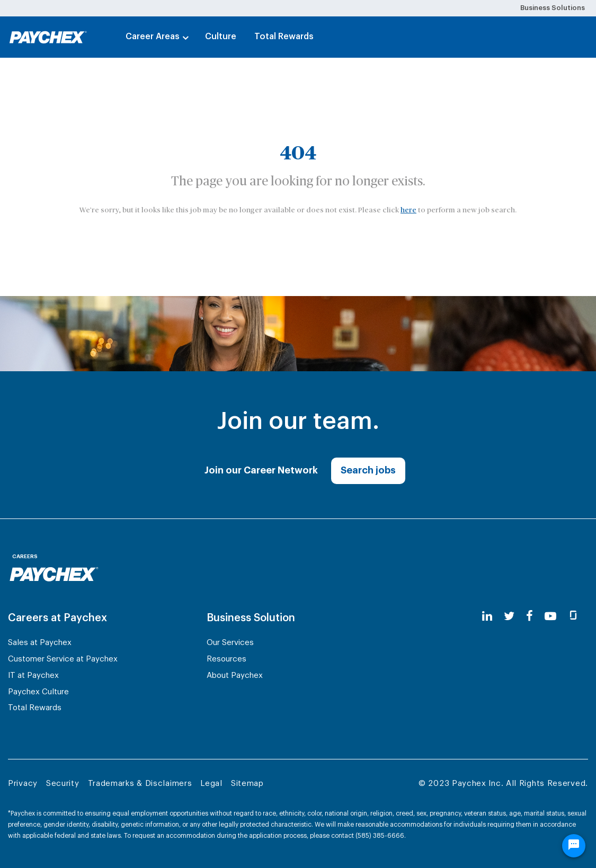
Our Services (230, 643)
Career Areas (153, 37)
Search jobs (368, 470)
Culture (221, 37)
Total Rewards (284, 37)
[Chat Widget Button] (574, 846)
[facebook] (530, 617)
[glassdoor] (573, 617)
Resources (226, 659)
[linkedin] (487, 617)
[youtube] (550, 617)
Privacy (23, 784)
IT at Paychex (33, 675)
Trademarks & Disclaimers (140, 784)
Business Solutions (553, 8)
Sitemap (247, 784)
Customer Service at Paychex (63, 659)
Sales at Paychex (40, 643)
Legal (211, 784)
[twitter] (509, 617)
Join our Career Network (261, 470)
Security (63, 784)
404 (298, 154)
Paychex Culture (38, 692)
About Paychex (235, 675)
